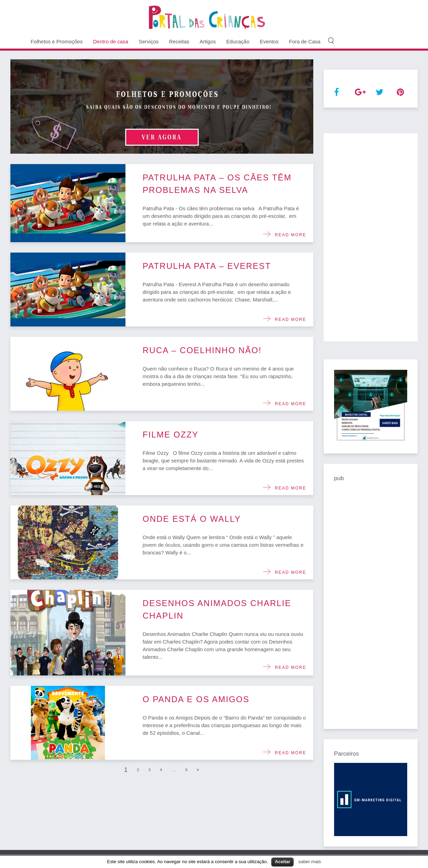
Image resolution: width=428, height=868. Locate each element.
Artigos (208, 41)
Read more (289, 235)
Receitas (179, 41)
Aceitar (282, 862)
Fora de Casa (305, 41)
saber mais (310, 862)
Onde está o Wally (192, 519)
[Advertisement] (371, 237)
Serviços (149, 41)
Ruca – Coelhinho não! (202, 350)
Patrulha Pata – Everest (207, 266)
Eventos (269, 41)
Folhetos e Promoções (56, 41)
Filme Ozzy (171, 435)
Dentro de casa (111, 41)
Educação (238, 41)
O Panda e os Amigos (196, 699)
